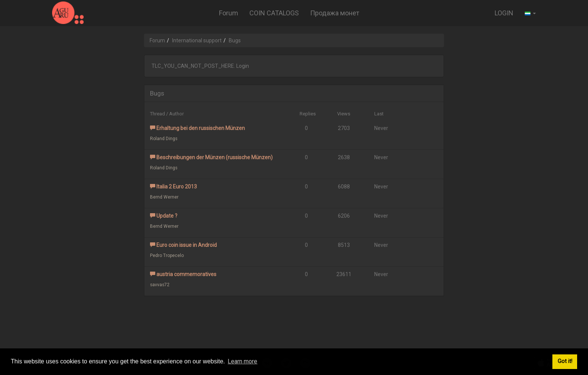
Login (243, 66)
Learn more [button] (242, 361)
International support (197, 40)
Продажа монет (335, 13)
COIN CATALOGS (274, 13)
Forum (229, 13)
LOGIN (504, 13)
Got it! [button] (565, 361)
